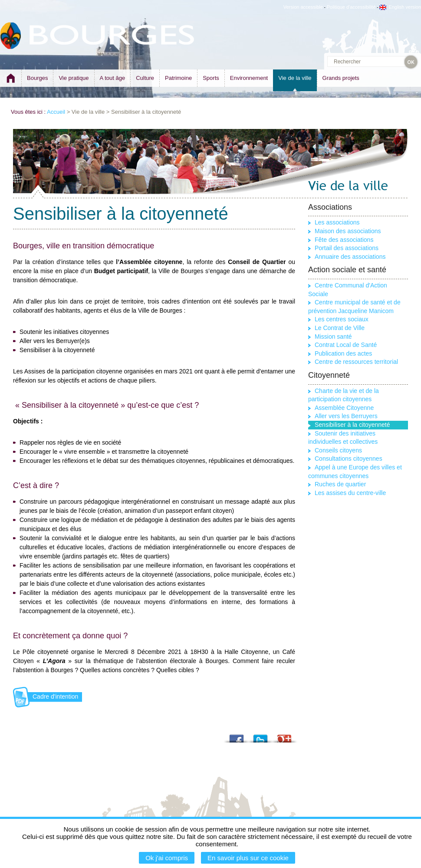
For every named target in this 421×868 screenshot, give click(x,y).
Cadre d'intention (55, 696)
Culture (145, 78)
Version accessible (303, 7)
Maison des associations (348, 231)
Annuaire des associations (350, 257)
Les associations (337, 222)
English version (400, 7)
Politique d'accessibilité (351, 7)
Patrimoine (178, 78)
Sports (211, 78)
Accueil (56, 112)
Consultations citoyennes (349, 459)
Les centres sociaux (342, 319)
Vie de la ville (295, 78)
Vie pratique (74, 78)
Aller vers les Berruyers (346, 416)
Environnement (249, 78)
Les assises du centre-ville (350, 493)
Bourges (37, 78)
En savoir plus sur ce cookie (248, 858)
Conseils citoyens (338, 450)
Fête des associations (344, 240)
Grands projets (341, 78)
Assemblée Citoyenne (344, 408)
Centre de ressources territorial (356, 362)
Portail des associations (347, 248)
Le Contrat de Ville (340, 328)
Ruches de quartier (340, 484)
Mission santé (333, 337)
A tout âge (113, 78)
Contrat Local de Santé (346, 345)
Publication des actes (343, 353)
